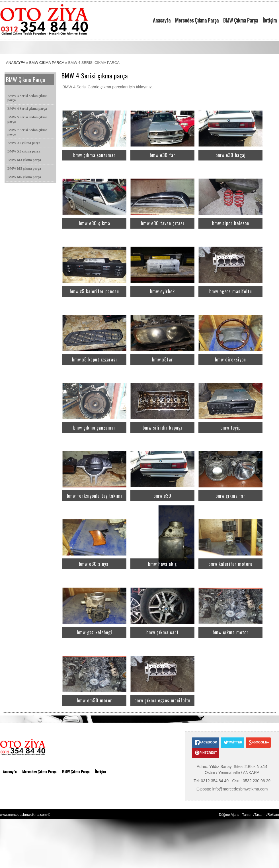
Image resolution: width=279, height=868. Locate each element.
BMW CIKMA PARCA (47, 63)
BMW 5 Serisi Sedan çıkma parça (27, 119)
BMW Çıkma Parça (241, 20)
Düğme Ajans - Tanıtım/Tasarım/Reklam (249, 815)
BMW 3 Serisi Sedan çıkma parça (27, 98)
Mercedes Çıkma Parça (197, 20)
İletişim (270, 20)
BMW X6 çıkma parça (24, 151)
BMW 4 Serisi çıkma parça (27, 109)
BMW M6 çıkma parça (24, 177)
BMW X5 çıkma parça (24, 143)
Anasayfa (162, 20)
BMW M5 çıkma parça (24, 168)
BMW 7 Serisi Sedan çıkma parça (27, 132)
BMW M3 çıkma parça (24, 160)
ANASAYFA (16, 63)
